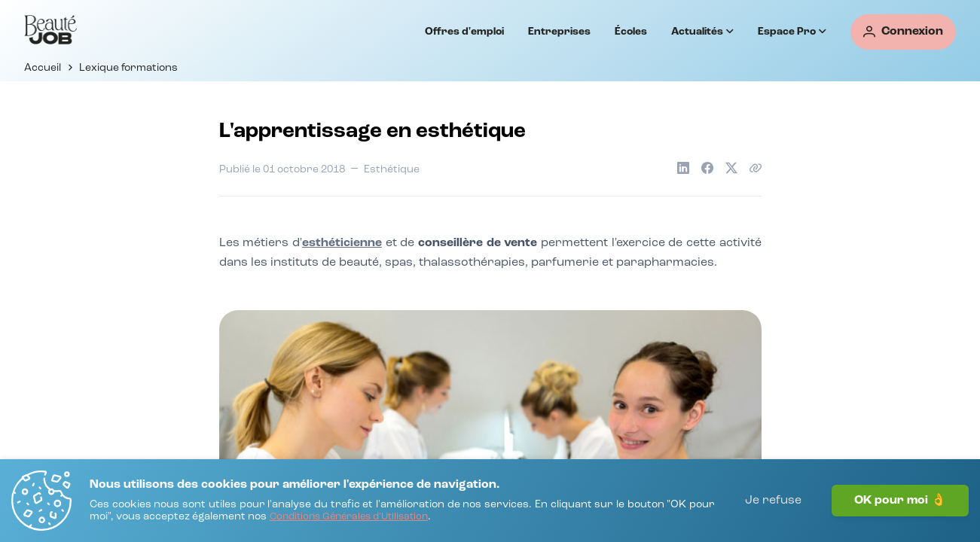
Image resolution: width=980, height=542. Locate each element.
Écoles (631, 32)
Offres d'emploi (464, 32)
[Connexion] (903, 32)
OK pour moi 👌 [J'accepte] (900, 501)
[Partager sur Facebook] (707, 168)
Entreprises (559, 32)
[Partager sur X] (731, 168)
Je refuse (773, 501)
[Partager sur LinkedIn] (683, 168)
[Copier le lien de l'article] (756, 168)
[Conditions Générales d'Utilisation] (349, 518)
